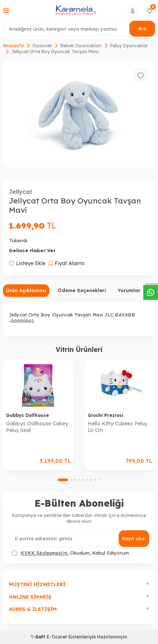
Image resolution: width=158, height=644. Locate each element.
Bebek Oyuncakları (81, 46)
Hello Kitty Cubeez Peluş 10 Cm (117, 427)
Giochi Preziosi (106, 415)
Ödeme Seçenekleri (82, 290)
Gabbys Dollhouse (27, 415)
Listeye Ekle (27, 263)
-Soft (38, 637)
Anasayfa (13, 46)
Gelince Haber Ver (32, 250)
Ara (142, 28)
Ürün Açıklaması (26, 290)
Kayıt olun (134, 538)
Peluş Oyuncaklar (129, 46)
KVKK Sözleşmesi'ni (44, 553)
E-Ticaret (57, 637)
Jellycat (21, 192)
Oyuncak (42, 46)
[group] (79, 114)
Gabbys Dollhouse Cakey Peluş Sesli (37, 427)
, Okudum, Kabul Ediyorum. (71, 553)
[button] (63, 480)
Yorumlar (129, 290)
